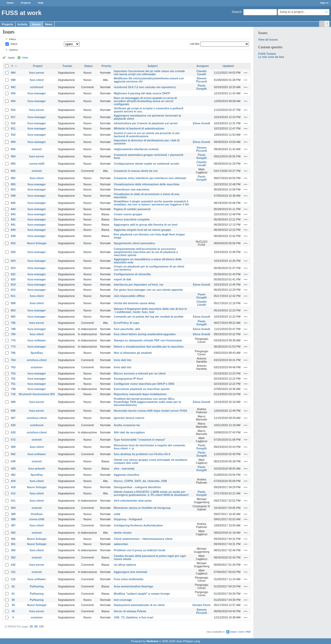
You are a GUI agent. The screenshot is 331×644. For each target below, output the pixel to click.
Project (38, 66)
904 (13, 156)
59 (13, 600)
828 (13, 252)
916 (13, 123)
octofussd (37, 87)
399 (13, 514)
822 (13, 274)
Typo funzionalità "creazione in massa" (140, 440)
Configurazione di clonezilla (132, 274)
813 (13, 290)
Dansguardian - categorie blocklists (137, 487)
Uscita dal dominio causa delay (134, 303)
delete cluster (123, 533)
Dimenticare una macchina (131, 189)
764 (13, 360)
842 (13, 219)
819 (13, 285)
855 (13, 184)
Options (13, 50)
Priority (107, 66)
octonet (37, 149)
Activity (23, 24)
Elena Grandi (202, 123)
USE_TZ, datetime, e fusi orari (134, 617)
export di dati (123, 279)
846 (13, 203)
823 (13, 268)
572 (13, 440)
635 (13, 425)
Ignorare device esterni (129, 418)
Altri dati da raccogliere (129, 432)
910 (13, 135)
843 (13, 214)
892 (13, 171)
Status (13, 44)
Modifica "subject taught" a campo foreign (142, 594)
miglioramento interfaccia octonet (136, 149)
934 (13, 101)
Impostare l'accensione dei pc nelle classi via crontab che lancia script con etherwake (149, 73)
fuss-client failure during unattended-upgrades (145, 334)
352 (13, 557)
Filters (12, 39)
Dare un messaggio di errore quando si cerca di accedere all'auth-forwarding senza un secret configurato (145, 101)
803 (13, 310)
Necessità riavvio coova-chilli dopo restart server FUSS (151, 411)
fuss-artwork (37, 469)
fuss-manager (37, 93)
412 (13, 493)
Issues (36, 24)
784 (13, 334)
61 (13, 594)
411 (13, 501)
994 (13, 73)
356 (13, 550)
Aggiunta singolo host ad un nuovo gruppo (142, 230)
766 (13, 353)
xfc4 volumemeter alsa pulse (133, 501)
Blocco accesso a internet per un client (140, 373)
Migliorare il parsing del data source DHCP (142, 93)
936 (13, 93)
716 (13, 394)
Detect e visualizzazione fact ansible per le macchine (149, 347)
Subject (152, 66)
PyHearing (37, 586)
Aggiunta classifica (126, 475)
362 (13, 539)
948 (13, 80)
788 (13, 329)
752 (13, 379)
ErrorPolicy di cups (127, 323)
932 (13, 110)
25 (31, 626)
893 (13, 164)
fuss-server (37, 73)
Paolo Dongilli (202, 87)
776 (13, 340)
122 (13, 579)
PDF (248, 632)
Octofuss (37, 514)
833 (13, 243)
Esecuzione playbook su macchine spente (142, 389)
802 (13, 317)
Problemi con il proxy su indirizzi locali (140, 550)
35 (13, 611)
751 (13, 384)
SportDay (37, 353)
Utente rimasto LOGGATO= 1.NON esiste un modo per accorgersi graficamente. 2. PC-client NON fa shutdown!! (151, 493)
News (49, 24)
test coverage (123, 600)
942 (13, 87)
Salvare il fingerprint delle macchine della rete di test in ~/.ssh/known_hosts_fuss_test (150, 310)
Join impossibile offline (129, 296)
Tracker (67, 66)
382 (13, 533)
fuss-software (37, 340)
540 (13, 461)
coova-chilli (37, 164)
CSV (241, 632)
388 (13, 519)
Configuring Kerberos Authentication (138, 525)
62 (13, 586)
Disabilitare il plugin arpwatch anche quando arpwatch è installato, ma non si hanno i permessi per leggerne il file (151, 203)
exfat (117, 514)
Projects (26, 3)
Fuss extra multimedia (129, 579)
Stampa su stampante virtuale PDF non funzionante (148, 340)
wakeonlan (121, 544)
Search (237, 12)
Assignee (202, 66)
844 (13, 209)
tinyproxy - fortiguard (128, 519)
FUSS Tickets (267, 54)
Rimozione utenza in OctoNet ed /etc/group (142, 508)
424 (13, 481)
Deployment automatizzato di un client (139, 605)
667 (13, 418)
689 (13, 402)
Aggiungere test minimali (130, 572)
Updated (228, 66)
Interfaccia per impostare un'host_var (139, 285)
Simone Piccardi (201, 80)
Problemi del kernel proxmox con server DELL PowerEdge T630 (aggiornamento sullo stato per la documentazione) (147, 402)
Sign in (324, 3)
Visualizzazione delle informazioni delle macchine (147, 184)
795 (13, 323)
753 (13, 373)
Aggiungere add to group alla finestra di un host (146, 225)
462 (13, 475)
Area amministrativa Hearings (133, 586)
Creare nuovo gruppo (128, 214)
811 (13, 296)
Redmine (153, 641)
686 (13, 411)
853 (13, 189)
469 (13, 469)
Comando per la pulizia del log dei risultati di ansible (149, 317)
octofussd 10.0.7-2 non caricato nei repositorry (145, 87)
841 (13, 225)
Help (41, 3)
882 (13, 178)
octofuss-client (37, 360)
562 (13, 454)
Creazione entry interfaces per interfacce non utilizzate (150, 178)
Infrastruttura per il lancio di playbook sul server (146, 123)
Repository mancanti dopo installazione (140, 394)
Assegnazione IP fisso (129, 379)
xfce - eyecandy (124, 469)
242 (13, 565)
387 (13, 525)
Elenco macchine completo (132, 219)
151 (13, 572)
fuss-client (37, 80)
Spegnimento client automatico (134, 243)
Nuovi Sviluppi (37, 243)
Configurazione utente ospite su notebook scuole (146, 164)
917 (13, 117)
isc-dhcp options (125, 565)
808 (13, 303)
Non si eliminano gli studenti (133, 353)
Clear (25, 58)
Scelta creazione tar (127, 425)
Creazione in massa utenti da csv (136, 171)
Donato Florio (201, 605)
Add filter (195, 44)
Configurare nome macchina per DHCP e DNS (144, 384)
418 (13, 487)
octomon (37, 367)
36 (13, 605)
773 (13, 347)
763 (13, 367)
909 (13, 142)
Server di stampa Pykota (130, 611)
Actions (246, 73)
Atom (233, 632)
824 (13, 261)
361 (13, 544)
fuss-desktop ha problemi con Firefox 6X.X (142, 454)
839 (13, 236)
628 (13, 432)
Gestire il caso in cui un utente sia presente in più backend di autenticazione (147, 135)
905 (13, 149)
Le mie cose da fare (271, 57)
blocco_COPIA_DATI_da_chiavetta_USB (140, 481)
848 (13, 196)
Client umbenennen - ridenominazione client (143, 539)
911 (13, 128)
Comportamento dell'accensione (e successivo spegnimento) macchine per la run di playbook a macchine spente (146, 252)
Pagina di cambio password (132, 209)
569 (13, 447)
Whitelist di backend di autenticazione (139, 128)
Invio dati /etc (123, 360)
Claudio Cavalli (202, 73)
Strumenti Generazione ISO (37, 394)
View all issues (268, 40)
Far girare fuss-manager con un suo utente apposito (148, 290)
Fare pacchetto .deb (127, 329)
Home (10, 3)
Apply (11, 58)
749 (13, 389)
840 (13, 230)
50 (36, 626)
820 (13, 279)
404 (13, 508)
